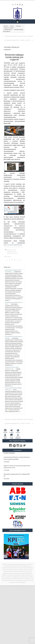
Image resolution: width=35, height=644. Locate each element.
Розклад (5, 431)
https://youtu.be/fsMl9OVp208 (13, 245)
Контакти (18, 431)
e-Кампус (12, 431)
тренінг (9, 256)
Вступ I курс (5, 436)
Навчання (18, 26)
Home (7, 26)
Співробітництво (8, 30)
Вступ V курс (12, 436)
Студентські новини (9, 28)
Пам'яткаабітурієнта (18, 436)
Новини (12, 26)
